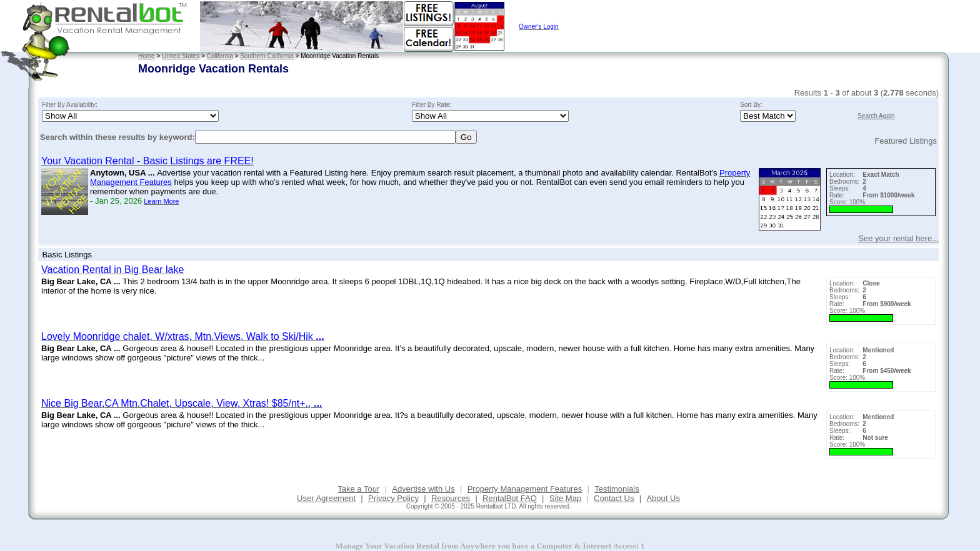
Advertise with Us (423, 489)
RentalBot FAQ (510, 498)
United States (181, 56)
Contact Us (614, 498)
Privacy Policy (393, 498)
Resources (451, 498)
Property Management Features (525, 489)
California (220, 56)
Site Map (565, 498)
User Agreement (326, 498)
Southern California (267, 56)
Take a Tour (358, 489)
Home (147, 56)
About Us (663, 498)
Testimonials (617, 489)
